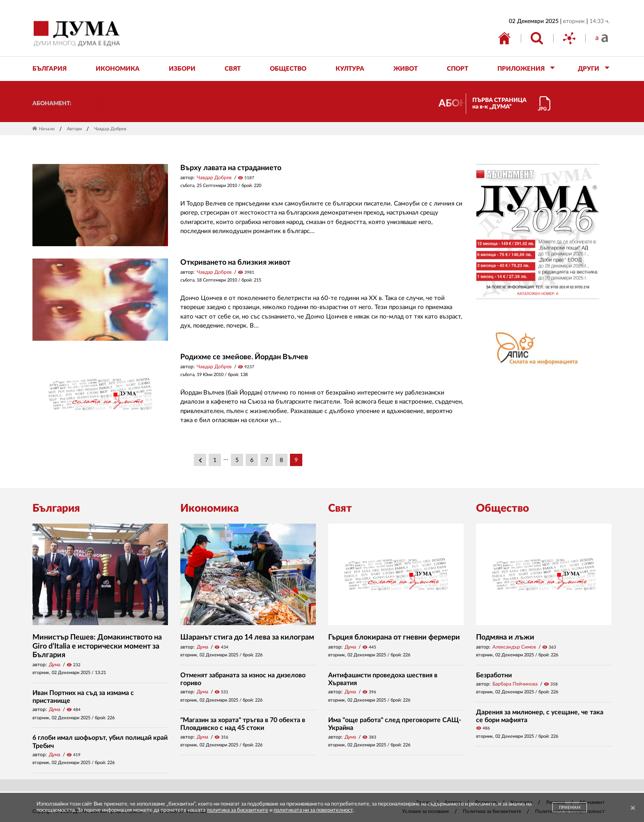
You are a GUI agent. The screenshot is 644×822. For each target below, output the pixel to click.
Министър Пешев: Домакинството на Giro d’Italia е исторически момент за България (97, 646)
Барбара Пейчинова (515, 684)
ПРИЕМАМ (570, 808)
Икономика (209, 508)
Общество (503, 508)
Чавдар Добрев (214, 178)
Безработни (494, 675)
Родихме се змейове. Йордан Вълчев (244, 357)
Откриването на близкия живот (235, 263)
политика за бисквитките (237, 810)
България (56, 508)
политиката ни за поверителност (313, 810)
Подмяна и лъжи (505, 637)
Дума (55, 665)
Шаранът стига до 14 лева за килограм (247, 637)
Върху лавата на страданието (231, 168)
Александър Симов (514, 647)
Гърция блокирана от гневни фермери (394, 637)
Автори (74, 129)
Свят (340, 508)
